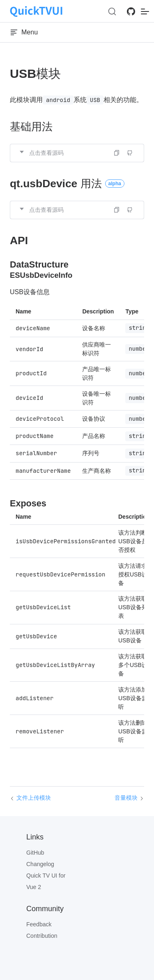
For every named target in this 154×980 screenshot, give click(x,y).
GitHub (35, 853)
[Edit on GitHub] (130, 153)
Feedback (39, 924)
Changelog (40, 864)
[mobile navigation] (145, 11)
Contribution (42, 936)
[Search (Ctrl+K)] (112, 11)
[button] (77, 153)
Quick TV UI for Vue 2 (46, 881)
